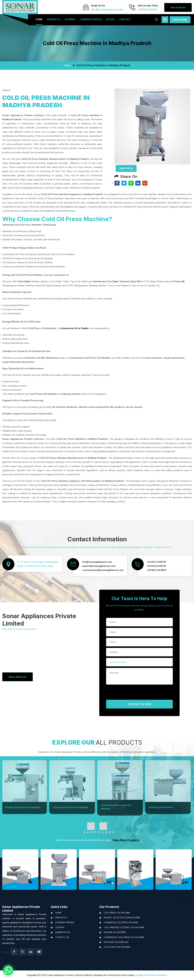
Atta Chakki (24, 281)
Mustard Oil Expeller (116, 942)
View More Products (126, 840)
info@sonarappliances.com (107, 10)
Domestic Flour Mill (130, 281)
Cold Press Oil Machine (117, 913)
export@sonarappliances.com (99, 566)
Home (39, 19)
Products (54, 19)
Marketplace (63, 932)
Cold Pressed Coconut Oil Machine (124, 927)
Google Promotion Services (151, 975)
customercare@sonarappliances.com (103, 570)
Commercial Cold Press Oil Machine (124, 937)
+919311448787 (157, 562)
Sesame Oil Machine (115, 932)
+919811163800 (157, 570)
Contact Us (62, 937)
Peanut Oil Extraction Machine (122, 918)
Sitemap (70, 19)
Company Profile (91, 19)
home (67, 65)
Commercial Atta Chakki (106, 281)
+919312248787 (147, 10)
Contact (125, 19)
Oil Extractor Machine (117, 947)
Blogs (111, 19)
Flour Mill (180, 281)
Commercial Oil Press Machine (121, 922)
